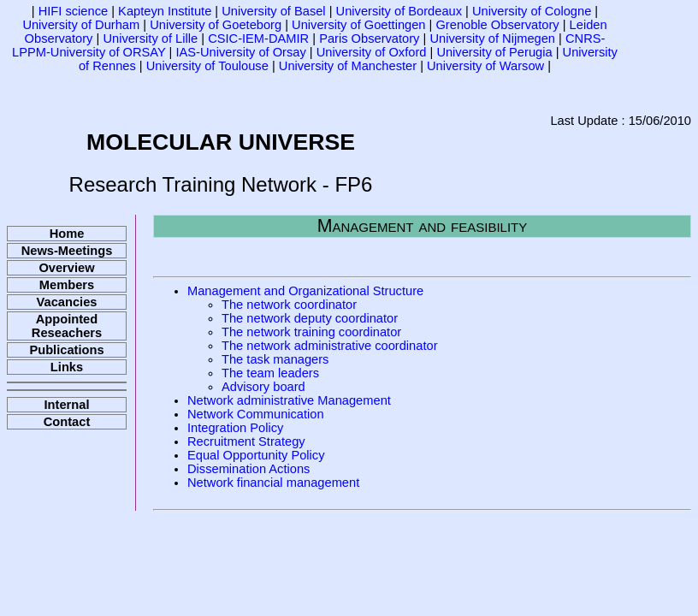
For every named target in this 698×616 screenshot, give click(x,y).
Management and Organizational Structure (305, 291)
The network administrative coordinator (330, 346)
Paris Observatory (369, 38)
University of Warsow (485, 66)
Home (67, 234)
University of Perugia (494, 52)
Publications (66, 350)
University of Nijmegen (492, 38)
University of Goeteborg (216, 25)
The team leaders (270, 373)
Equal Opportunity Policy (256, 455)
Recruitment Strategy (246, 441)
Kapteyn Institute (165, 11)
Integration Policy (235, 428)
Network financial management (273, 483)
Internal (67, 405)
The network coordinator (289, 305)
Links (67, 367)
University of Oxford (372, 52)
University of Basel (273, 11)
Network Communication (256, 414)
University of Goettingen (358, 25)
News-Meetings (67, 251)
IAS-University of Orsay (240, 52)
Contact (67, 422)
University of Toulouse (207, 66)
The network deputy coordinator (310, 318)
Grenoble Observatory (497, 25)
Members (67, 285)
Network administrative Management (289, 400)
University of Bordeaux (399, 11)
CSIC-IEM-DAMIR (258, 38)
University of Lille (150, 38)
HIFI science (73, 11)
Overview (66, 268)
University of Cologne (532, 11)
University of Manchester (348, 66)
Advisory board (263, 387)
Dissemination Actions (248, 469)
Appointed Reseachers (67, 326)
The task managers (275, 359)
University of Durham (81, 25)
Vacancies (67, 302)
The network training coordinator (311, 332)
